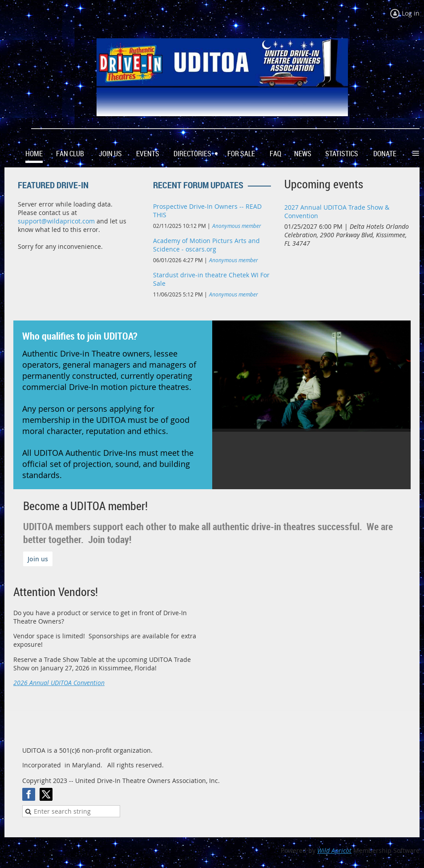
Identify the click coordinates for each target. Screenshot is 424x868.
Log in (411, 13)
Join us (38, 559)
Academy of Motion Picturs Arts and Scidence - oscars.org (206, 245)
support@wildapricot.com (56, 221)
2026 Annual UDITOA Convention (59, 683)
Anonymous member (237, 226)
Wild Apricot (334, 850)
